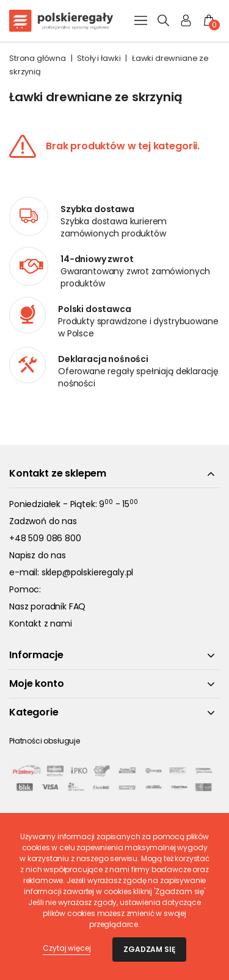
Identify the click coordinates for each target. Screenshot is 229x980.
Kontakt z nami (41, 623)
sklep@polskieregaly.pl (87, 572)
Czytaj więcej (67, 948)
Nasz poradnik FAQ (47, 606)
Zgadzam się (149, 949)
